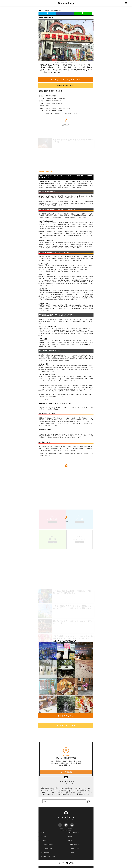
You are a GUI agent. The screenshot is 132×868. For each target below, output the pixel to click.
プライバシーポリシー (73, 832)
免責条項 (69, 840)
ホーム (43, 832)
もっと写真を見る (66, 716)
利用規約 (69, 836)
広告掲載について (45, 852)
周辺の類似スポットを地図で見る (66, 80)
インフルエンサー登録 (73, 848)
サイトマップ (70, 852)
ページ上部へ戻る (66, 863)
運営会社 (43, 836)
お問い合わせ (44, 840)
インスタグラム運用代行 (47, 844)
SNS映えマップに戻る (65, 726)
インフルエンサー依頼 (47, 848)
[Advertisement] (66, 156)
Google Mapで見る (66, 85)
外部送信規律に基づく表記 (48, 856)
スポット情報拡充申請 (66, 790)
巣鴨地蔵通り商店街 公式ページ (47, 172)
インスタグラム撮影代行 (73, 844)
